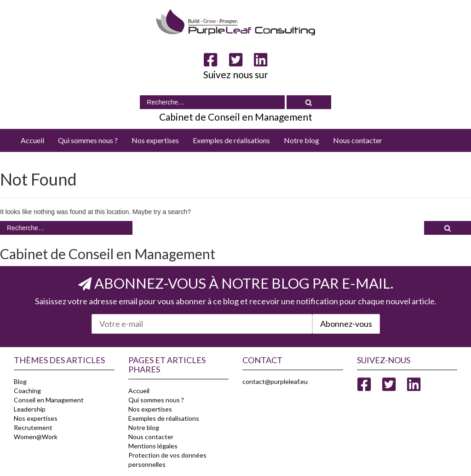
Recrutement (33, 427)
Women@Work (36, 437)
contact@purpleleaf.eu (275, 381)
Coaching (27, 391)
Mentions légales (153, 446)
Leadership (30, 409)
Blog (20, 381)
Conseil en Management (49, 400)
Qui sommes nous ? (88, 140)
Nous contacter (358, 140)
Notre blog (302, 140)
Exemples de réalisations (231, 140)
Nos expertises (155, 140)
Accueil (32, 140)
